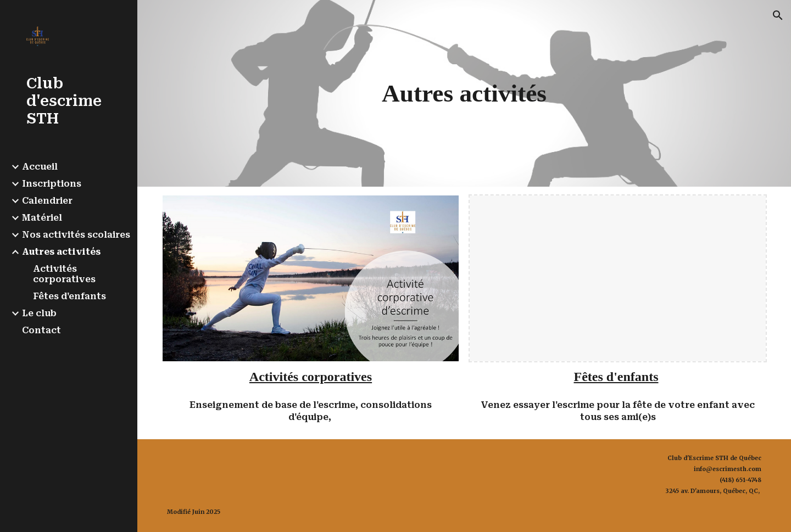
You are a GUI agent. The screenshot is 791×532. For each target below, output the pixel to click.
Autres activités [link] (61, 252)
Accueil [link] (40, 167)
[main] (464, 93)
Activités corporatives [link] (64, 274)
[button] (778, 15)
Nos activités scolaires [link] (76, 235)
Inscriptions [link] (52, 184)
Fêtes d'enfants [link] (69, 296)
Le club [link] (39, 313)
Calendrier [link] (47, 201)
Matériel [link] (42, 218)
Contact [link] (41, 330)
